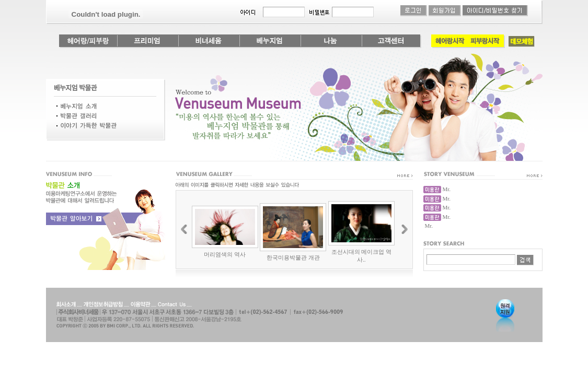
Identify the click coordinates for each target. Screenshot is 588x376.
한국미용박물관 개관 (293, 257)
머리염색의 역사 (225, 254)
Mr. (447, 189)
